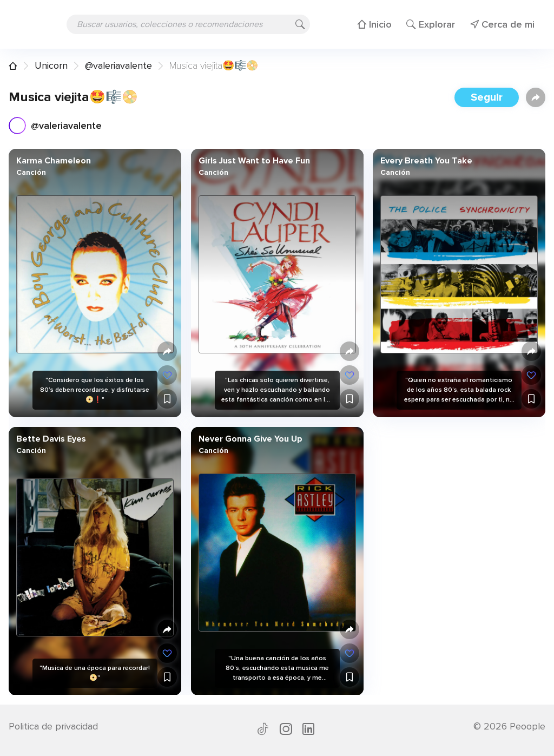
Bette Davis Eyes (51, 438)
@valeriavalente (118, 65)
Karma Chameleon (54, 161)
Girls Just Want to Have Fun (254, 161)
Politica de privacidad (53, 726)
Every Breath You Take (426, 161)
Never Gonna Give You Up (250, 438)
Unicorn (51, 65)
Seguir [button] (487, 97)
